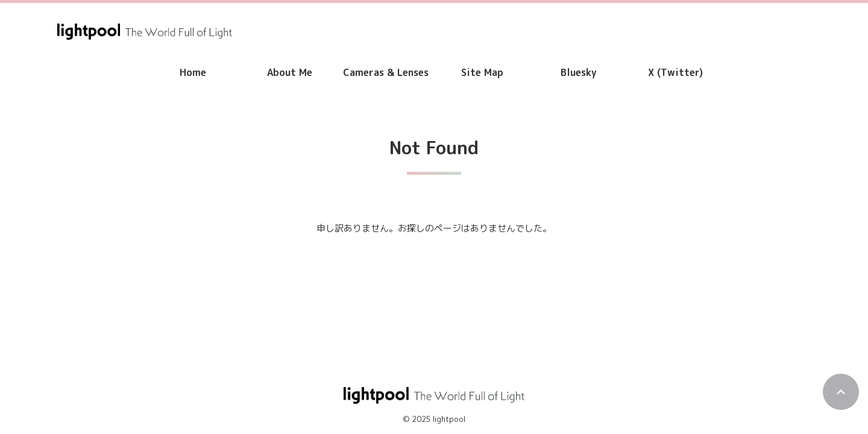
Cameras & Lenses (386, 72)
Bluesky (579, 72)
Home (193, 72)
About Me (290, 72)
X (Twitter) (675, 72)
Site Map (482, 72)
